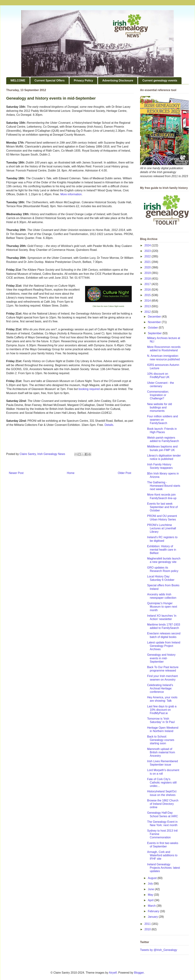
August (153, 878)
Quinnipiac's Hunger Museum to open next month (162, 607)
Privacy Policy (83, 80)
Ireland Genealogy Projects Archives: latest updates (164, 868)
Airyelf (113, 973)
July (151, 884)
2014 (148, 301)
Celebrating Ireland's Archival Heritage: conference (160, 688)
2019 (148, 273)
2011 (148, 924)
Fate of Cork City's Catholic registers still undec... (162, 783)
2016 (148, 290)
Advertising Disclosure (118, 80)
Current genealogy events (160, 80)
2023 (148, 251)
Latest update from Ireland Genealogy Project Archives (164, 646)
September (155, 333)
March (152, 906)
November (155, 322)
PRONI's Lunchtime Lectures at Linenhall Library (162, 528)
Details (109, 425)
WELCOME (18, 80)
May (151, 895)
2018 (148, 279)
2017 (148, 284)
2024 (148, 245)
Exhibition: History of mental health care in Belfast (162, 550)
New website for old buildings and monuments (160, 407)
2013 (148, 306)
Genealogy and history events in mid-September (161, 658)
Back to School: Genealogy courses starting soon (161, 740)
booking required (89, 389)
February (154, 911)
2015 (148, 295)
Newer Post (16, 473)
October (153, 328)
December (155, 317)
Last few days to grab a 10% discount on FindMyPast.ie (162, 710)
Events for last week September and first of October (162, 507)
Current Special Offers (50, 80)
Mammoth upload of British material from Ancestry (161, 752)
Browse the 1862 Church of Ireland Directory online (163, 804)
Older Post (124, 473)
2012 (148, 312)
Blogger (139, 973)
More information (71, 194)
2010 (148, 929)
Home (71, 473)
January (153, 917)
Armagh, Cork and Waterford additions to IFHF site (162, 855)
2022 (148, 256)
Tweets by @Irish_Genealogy (159, 950)
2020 (148, 267)
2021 (148, 262)
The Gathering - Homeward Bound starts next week (164, 486)
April (151, 900)
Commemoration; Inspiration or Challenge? (158, 395)
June (151, 889)
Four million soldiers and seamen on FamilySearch (162, 420)
